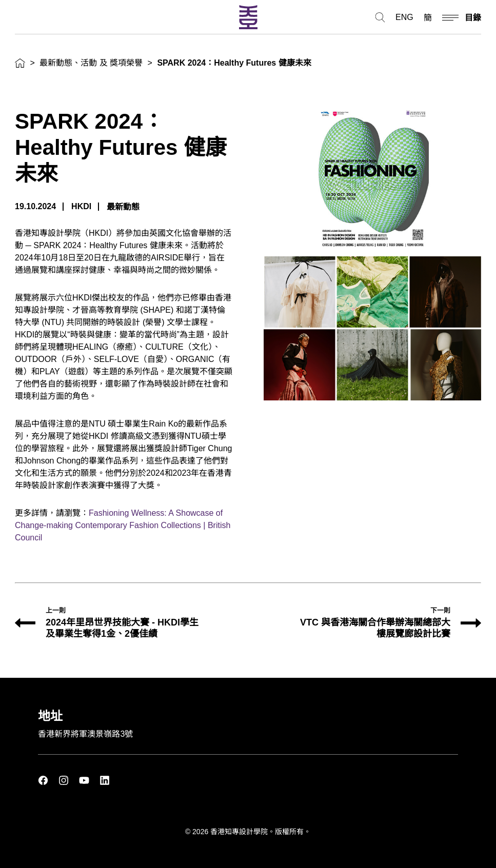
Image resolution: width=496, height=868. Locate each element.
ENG (404, 18)
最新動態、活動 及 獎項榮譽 (91, 63)
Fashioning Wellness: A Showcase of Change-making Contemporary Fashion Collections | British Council (123, 525)
